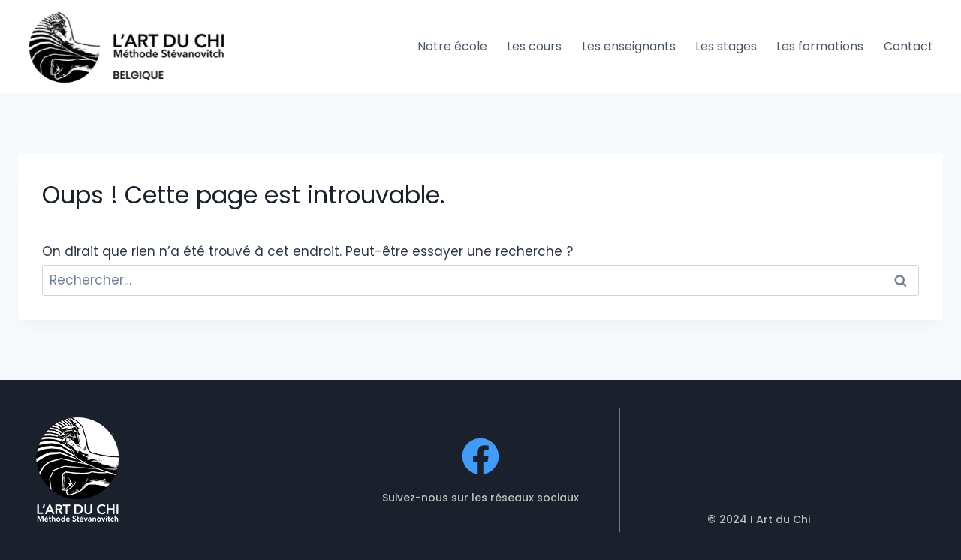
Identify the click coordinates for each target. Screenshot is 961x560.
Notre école (452, 46)
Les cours (534, 46)
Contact (908, 46)
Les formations (820, 46)
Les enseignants (629, 46)
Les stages (726, 46)
